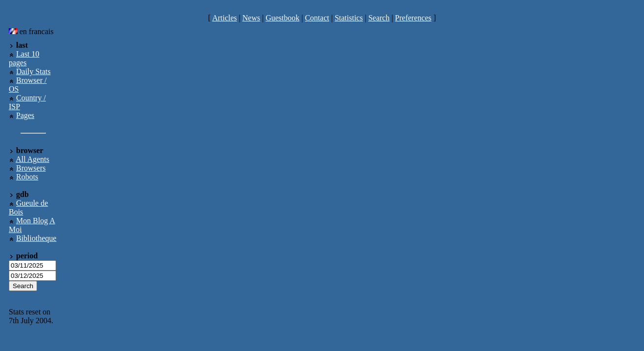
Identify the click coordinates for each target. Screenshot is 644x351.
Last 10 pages (24, 58)
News (251, 18)
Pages (25, 115)
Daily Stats (33, 71)
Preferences (413, 18)
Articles (225, 18)
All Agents (32, 159)
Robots (27, 177)
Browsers (31, 168)
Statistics (349, 18)
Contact (317, 18)
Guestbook (282, 18)
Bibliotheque (36, 238)
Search (379, 18)
